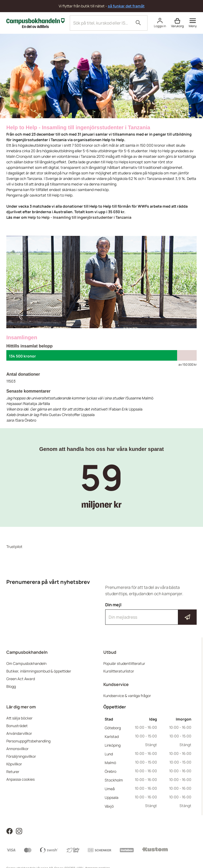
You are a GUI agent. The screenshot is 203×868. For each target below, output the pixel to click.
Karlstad (112, 736)
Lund (109, 754)
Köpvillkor (14, 764)
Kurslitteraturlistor (119, 671)
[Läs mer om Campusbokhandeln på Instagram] (19, 831)
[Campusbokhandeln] (35, 23)
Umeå (110, 789)
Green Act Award (21, 679)
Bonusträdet (17, 726)
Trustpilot (14, 547)
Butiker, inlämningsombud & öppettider (39, 671)
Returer (13, 772)
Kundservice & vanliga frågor (127, 696)
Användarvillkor (19, 733)
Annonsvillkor (17, 749)
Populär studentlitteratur (124, 663)
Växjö (109, 806)
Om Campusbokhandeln (26, 663)
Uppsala (112, 797)
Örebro (110, 771)
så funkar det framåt (126, 6)
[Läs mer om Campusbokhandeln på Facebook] (10, 831)
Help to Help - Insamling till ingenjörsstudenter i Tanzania (80, 217)
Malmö (110, 763)
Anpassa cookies (20, 779)
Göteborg (113, 728)
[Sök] (138, 23)
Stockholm (114, 780)
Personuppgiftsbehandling (28, 741)
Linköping (113, 745)
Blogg (11, 686)
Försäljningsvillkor (21, 756)
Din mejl (151, 613)
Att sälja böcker (19, 718)
